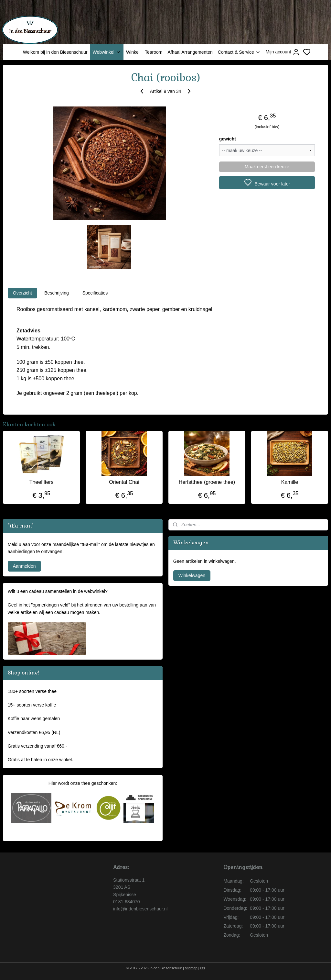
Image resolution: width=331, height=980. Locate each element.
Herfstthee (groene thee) (207, 482)
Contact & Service (239, 52)
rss (203, 968)
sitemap (191, 968)
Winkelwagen (192, 575)
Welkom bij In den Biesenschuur (55, 52)
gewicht (228, 139)
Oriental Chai (124, 482)
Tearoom (154, 52)
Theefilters (42, 482)
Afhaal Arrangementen (190, 52)
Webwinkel (107, 52)
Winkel (133, 52)
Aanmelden (24, 566)
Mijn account (283, 52)
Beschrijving (56, 293)
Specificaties (95, 293)
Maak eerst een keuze (267, 167)
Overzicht (22, 293)
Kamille (290, 482)
